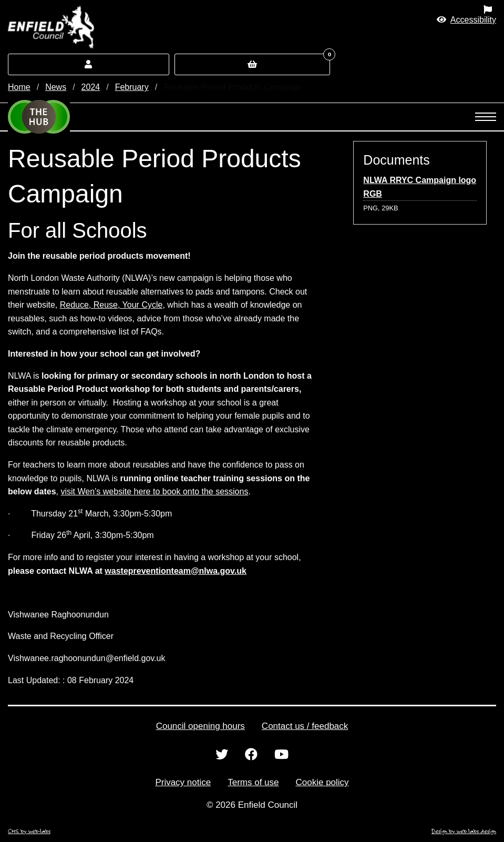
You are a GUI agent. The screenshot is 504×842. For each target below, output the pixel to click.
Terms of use (253, 782)
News (56, 87)
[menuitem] (315, 9)
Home (19, 87)
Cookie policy (322, 782)
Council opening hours (200, 726)
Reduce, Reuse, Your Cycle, (112, 305)
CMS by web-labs (29, 831)
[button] (466, 20)
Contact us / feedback (305, 726)
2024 (91, 87)
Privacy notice (183, 782)
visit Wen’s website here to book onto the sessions (154, 491)
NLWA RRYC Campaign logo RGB (420, 187)
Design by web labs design (464, 831)
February (132, 87)
